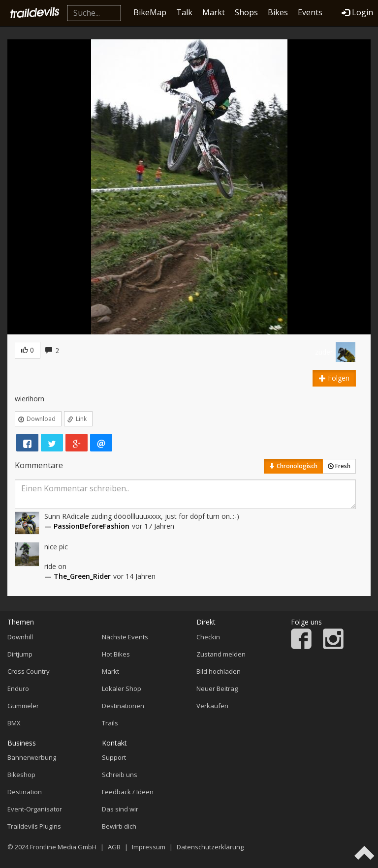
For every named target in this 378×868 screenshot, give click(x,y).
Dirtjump (20, 654)
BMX (14, 723)
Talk (184, 12)
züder (324, 352)
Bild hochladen (219, 671)
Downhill (20, 637)
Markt (214, 12)
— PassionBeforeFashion (87, 526)
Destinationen (123, 706)
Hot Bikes (116, 654)
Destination (25, 792)
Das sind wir (120, 809)
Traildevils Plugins (34, 826)
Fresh (339, 466)
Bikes (278, 12)
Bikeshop (21, 775)
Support (114, 757)
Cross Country (29, 671)
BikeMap (150, 12)
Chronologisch (293, 466)
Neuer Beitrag (217, 688)
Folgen (334, 378)
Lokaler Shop (122, 688)
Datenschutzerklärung (210, 847)
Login (357, 12)
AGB (114, 847)
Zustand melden (221, 654)
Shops (246, 12)
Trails (110, 723)
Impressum (149, 847)
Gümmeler (23, 706)
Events (310, 12)
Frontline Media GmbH (63, 847)
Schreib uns (120, 775)
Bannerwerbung (32, 757)
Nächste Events (125, 637)
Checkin (208, 637)
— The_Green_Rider (78, 576)
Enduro (18, 688)
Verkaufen (212, 706)
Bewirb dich (119, 826)
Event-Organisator (35, 809)
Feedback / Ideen (128, 792)
